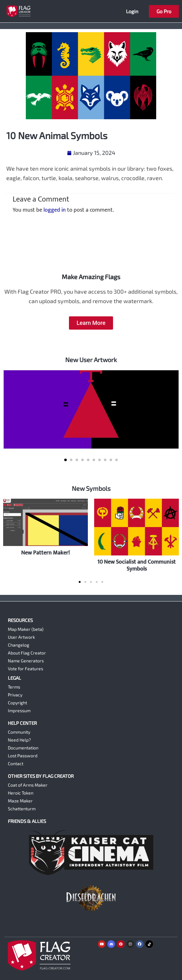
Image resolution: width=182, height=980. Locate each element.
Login (132, 11)
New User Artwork (91, 360)
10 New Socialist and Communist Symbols (136, 565)
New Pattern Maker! (45, 553)
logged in (55, 210)
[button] (65, 460)
